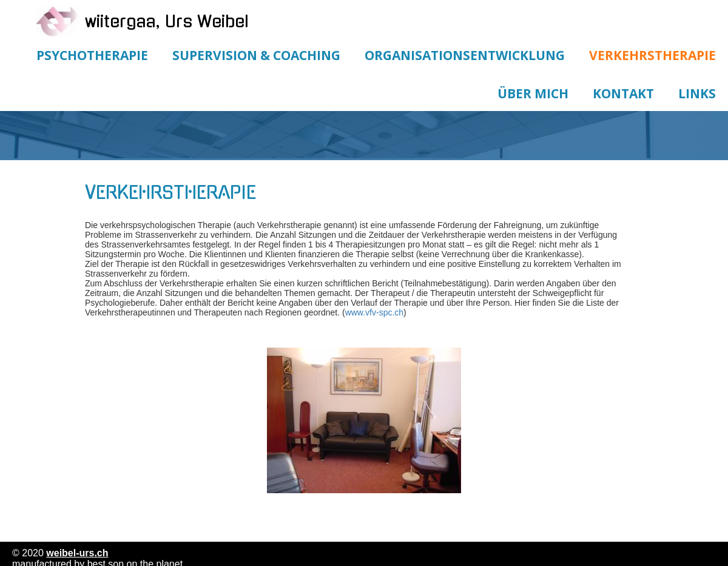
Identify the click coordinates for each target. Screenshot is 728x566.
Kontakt (623, 93)
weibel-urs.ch (77, 553)
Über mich (533, 93)
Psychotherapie (92, 55)
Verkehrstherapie (652, 55)
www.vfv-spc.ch (374, 312)
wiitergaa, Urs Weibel (167, 22)
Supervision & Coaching (256, 55)
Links (697, 93)
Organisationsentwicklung (465, 55)
